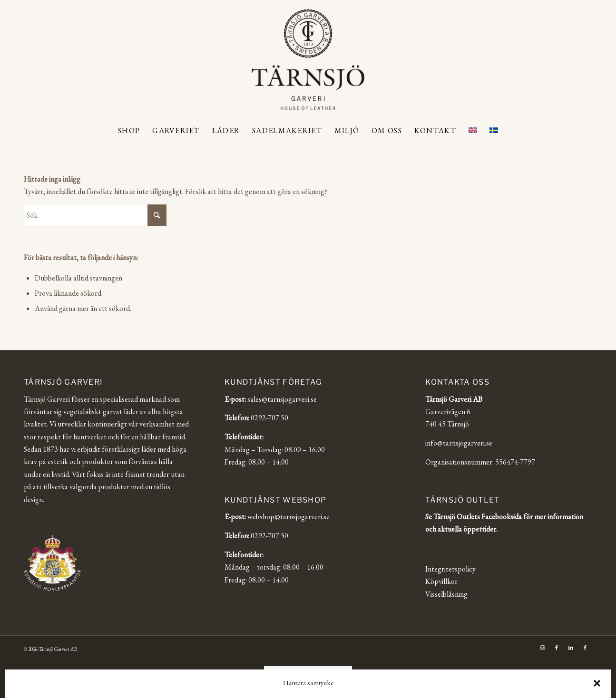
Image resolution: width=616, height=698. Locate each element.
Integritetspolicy (450, 569)
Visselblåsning (446, 594)
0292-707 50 (269, 418)
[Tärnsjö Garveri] (308, 59)
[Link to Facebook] (557, 648)
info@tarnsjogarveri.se (459, 443)
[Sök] (95, 215)
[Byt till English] (285, 673)
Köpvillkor (441, 581)
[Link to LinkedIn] (571, 648)
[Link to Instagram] (542, 648)
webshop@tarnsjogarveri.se (288, 517)
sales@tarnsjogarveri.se (282, 399)
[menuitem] (129, 131)
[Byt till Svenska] (330, 673)
